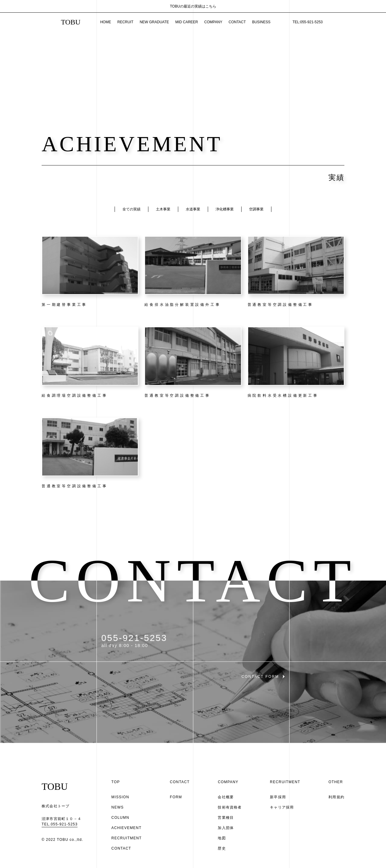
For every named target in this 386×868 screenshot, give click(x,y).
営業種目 (226, 818)
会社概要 (226, 797)
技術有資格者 (230, 807)
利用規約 (336, 797)
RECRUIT (125, 22)
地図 (222, 838)
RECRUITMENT (127, 838)
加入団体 (226, 828)
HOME (106, 22)
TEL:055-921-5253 (308, 22)
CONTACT (237, 22)
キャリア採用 (282, 807)
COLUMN (120, 818)
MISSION (120, 797)
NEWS (117, 807)
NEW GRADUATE (154, 22)
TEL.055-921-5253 (60, 824)
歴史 (222, 848)
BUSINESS (261, 22)
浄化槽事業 (225, 209)
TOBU (71, 22)
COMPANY (213, 22)
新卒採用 (278, 797)
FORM (176, 797)
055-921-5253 (134, 638)
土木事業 (163, 209)
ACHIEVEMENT (126, 828)
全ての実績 (131, 209)
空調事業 (256, 209)
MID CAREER (187, 22)
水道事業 (193, 209)
